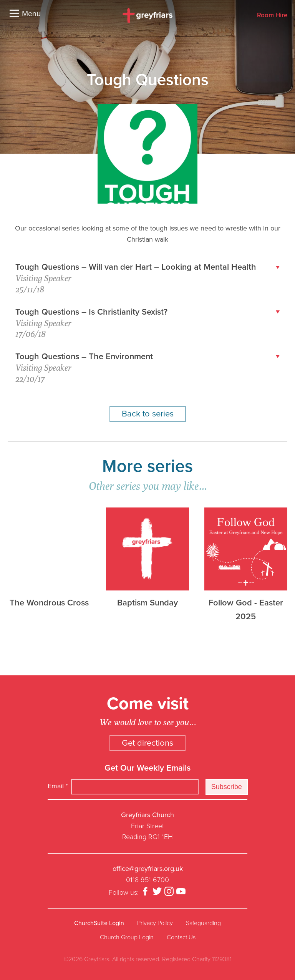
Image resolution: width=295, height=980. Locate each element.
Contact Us (181, 937)
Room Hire (272, 16)
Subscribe (227, 787)
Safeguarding (203, 923)
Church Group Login (127, 937)
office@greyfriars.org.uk (148, 869)
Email (58, 786)
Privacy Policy (155, 923)
